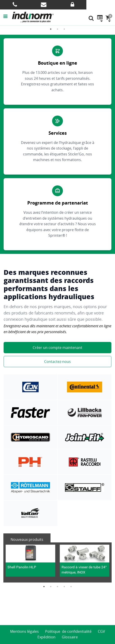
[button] (8, 16)
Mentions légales (24, 631)
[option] (30, 562)
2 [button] (57, 29)
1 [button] (51, 29)
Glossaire (70, 637)
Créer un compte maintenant (57, 348)
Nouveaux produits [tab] (27, 539)
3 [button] (64, 29)
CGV (101, 631)
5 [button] (71, 587)
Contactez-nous (57, 362)
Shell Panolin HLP (22, 567)
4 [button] (64, 587)
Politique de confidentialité (68, 631)
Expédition (46, 637)
